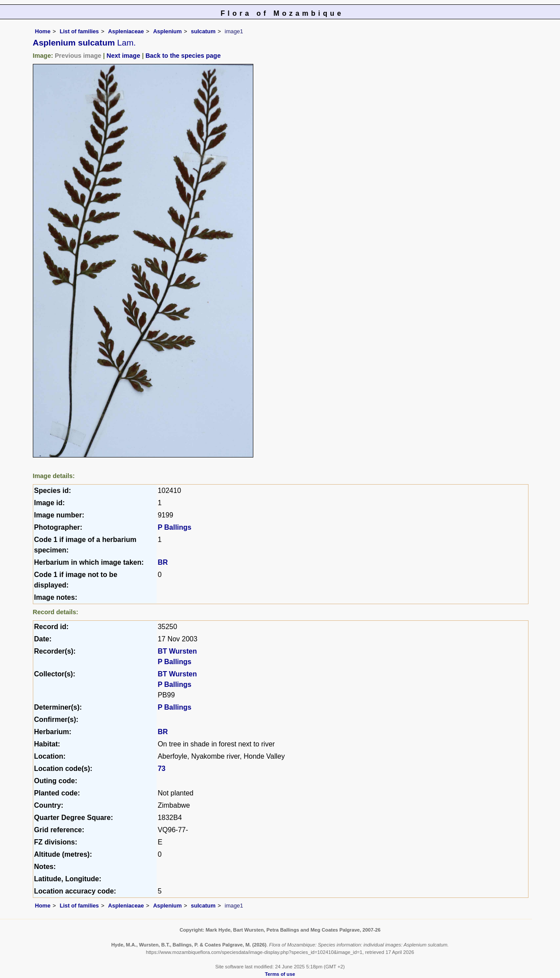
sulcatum (203, 31)
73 (161, 769)
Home (43, 31)
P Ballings (174, 527)
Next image (124, 56)
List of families (79, 31)
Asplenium (167, 31)
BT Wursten (177, 651)
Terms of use (280, 974)
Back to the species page (183, 56)
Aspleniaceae (126, 31)
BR (163, 562)
